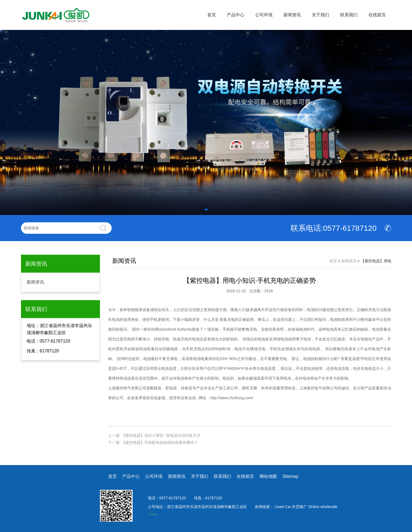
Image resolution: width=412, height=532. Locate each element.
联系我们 (349, 15)
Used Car (283, 507)
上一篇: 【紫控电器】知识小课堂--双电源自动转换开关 (154, 435)
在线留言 (377, 15)
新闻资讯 (292, 15)
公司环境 (264, 15)
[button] (206, 210)
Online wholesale (323, 507)
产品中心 (236, 15)
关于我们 (321, 15)
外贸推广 (300, 507)
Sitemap (290, 476)
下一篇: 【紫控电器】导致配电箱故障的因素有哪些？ (153, 442)
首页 (212, 15)
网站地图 (268, 476)
